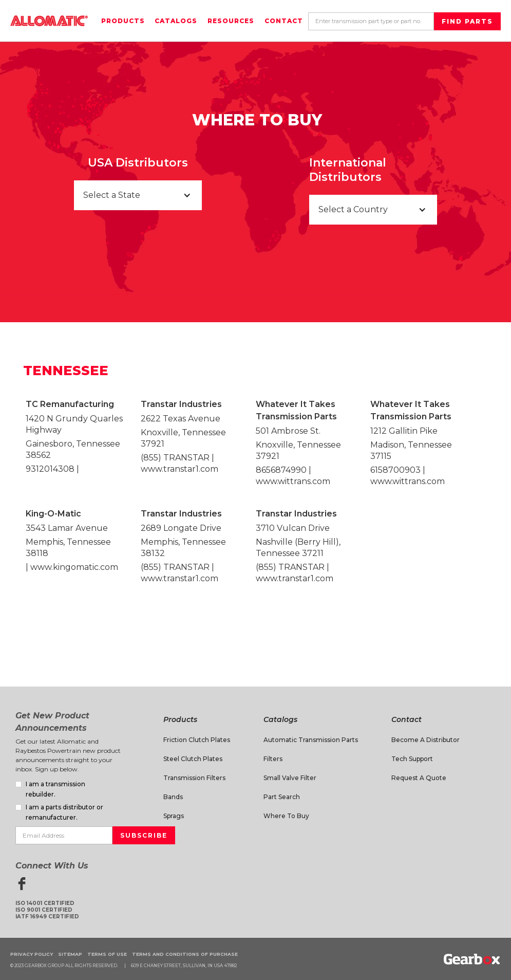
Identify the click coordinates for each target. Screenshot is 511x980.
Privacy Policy (32, 954)
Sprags (174, 816)
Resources (231, 21)
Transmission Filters (194, 778)
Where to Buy (286, 816)
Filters (273, 759)
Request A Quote (419, 778)
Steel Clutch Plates (193, 759)
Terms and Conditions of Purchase (185, 954)
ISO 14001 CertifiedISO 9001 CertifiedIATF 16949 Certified (47, 910)
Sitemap (70, 954)
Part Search (282, 797)
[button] (138, 195)
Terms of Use (107, 954)
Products (123, 21)
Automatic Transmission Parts (311, 740)
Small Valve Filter (290, 778)
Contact (284, 21)
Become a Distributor (425, 740)
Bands (173, 797)
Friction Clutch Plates (197, 740)
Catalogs (176, 21)
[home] (49, 21)
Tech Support (412, 759)
